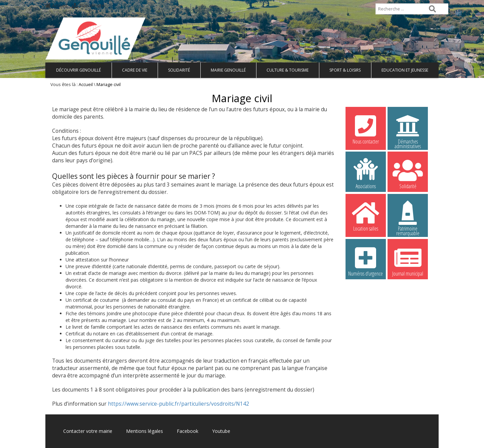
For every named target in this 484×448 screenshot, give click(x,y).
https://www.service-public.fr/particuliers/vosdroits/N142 (178, 404)
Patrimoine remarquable (408, 217)
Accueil (56, 6)
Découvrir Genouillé (78, 70)
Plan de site (88, 6)
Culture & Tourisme (288, 70)
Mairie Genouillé (228, 70)
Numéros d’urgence (366, 261)
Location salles (366, 216)
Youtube (221, 431)
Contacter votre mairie (88, 431)
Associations (366, 173)
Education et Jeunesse (405, 70)
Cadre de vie (135, 70)
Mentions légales (145, 431)
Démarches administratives (408, 130)
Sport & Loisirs (345, 70)
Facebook (188, 431)
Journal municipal (408, 261)
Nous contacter (366, 129)
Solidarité (179, 70)
